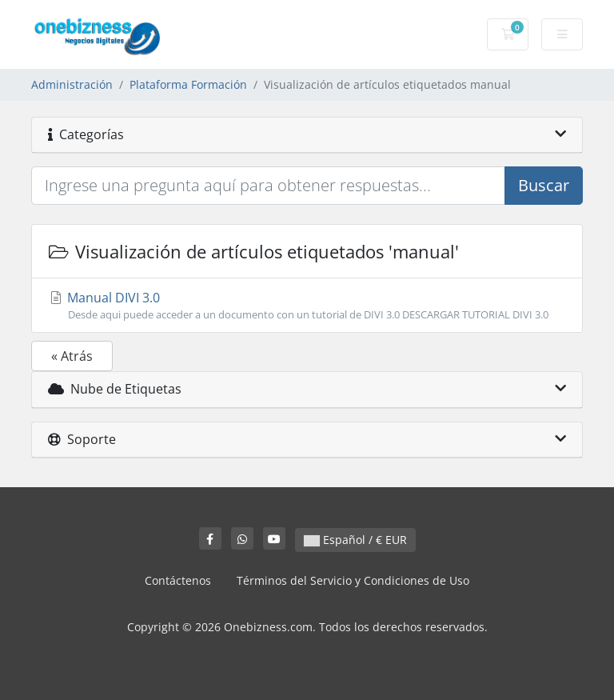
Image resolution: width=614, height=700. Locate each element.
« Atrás (72, 356)
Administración (72, 84)
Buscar (544, 185)
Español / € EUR (355, 540)
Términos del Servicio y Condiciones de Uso (353, 580)
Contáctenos (178, 580)
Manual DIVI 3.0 (307, 306)
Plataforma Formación (188, 84)
